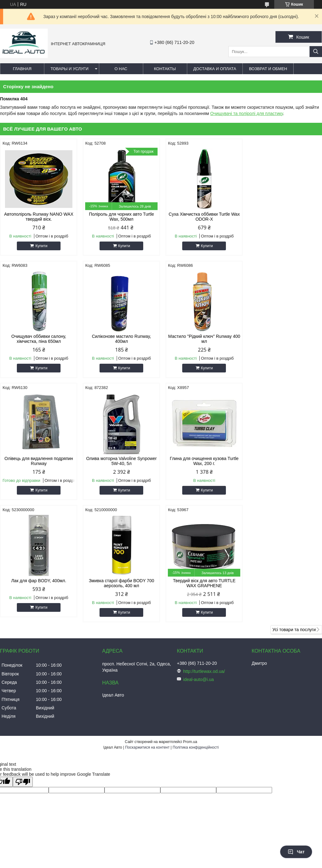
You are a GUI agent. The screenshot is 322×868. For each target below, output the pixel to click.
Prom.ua (190, 620)
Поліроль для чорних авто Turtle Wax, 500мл (120, 217)
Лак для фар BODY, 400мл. (120, 458)
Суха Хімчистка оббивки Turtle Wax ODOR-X (202, 217)
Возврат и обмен (268, 69)
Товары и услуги (70, 69)
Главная (22, 69)
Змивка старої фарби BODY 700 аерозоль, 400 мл (202, 461)
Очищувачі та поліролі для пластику (247, 113)
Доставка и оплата (215, 69)
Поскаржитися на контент (147, 625)
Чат (296, 852)
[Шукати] (316, 52)
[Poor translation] (23, 660)
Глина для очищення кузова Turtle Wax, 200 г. (38, 461)
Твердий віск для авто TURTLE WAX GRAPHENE (284, 461)
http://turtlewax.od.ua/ (204, 549)
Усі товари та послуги (294, 507)
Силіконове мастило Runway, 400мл (38, 339)
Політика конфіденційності (196, 625)
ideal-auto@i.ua (198, 557)
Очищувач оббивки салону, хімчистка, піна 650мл (284, 217)
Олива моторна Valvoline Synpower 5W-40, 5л (284, 339)
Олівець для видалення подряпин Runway (202, 339)
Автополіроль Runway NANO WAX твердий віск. (38, 217)
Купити (41, 246)
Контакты (165, 69)
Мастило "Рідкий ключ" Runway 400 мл (120, 339)
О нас (121, 69)
